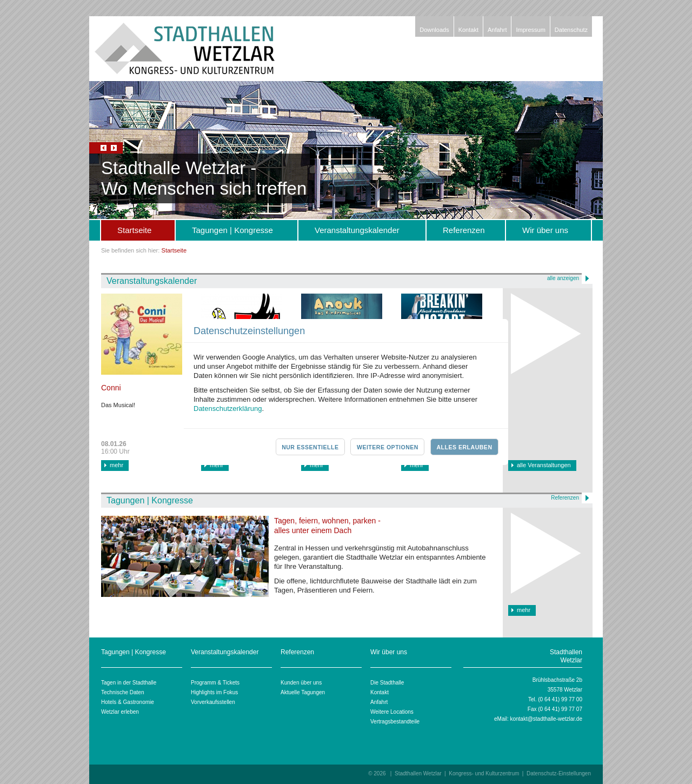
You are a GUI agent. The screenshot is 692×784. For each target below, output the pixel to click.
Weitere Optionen (388, 447)
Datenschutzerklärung (228, 408)
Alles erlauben (464, 447)
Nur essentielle (310, 447)
